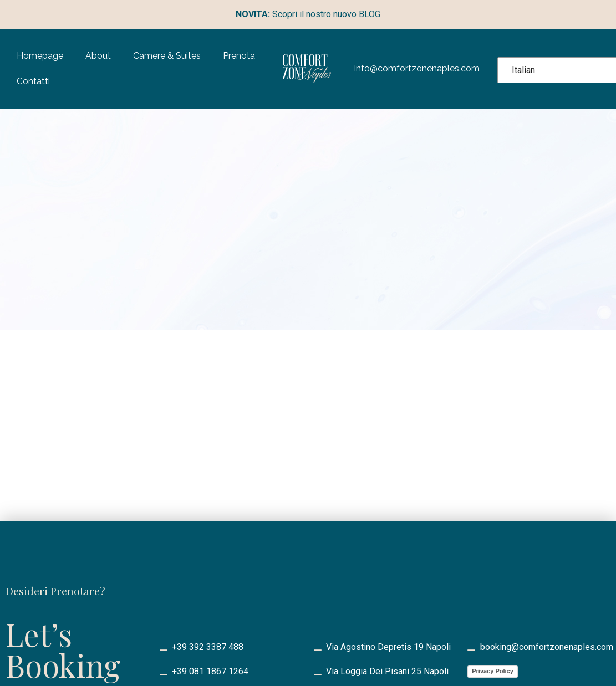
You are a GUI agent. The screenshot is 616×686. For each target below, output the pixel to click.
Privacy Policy (493, 671)
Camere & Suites (167, 56)
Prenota (239, 56)
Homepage (40, 56)
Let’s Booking (63, 649)
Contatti (33, 81)
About (98, 56)
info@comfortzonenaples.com (417, 68)
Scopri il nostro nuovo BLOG (308, 14)
